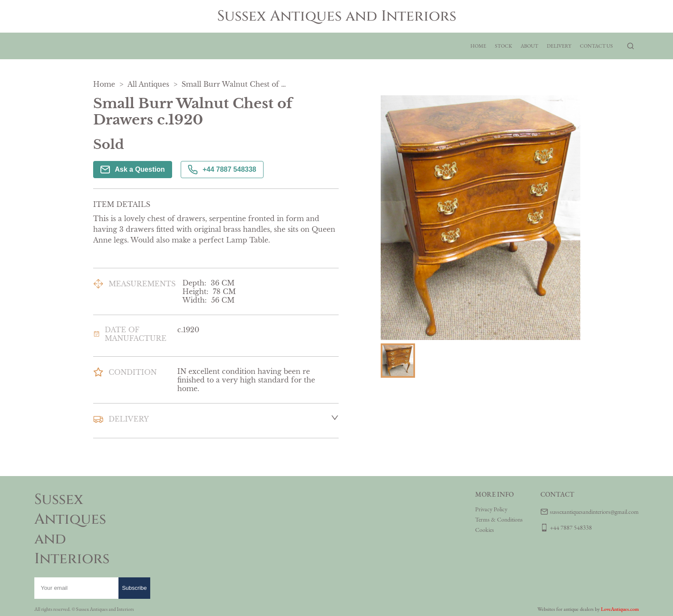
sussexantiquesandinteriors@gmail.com (594, 512)
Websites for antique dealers (565, 609)
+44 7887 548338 (222, 170)
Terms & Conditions (499, 519)
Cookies (485, 530)
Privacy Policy (491, 509)
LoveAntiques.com (620, 609)
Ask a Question (133, 170)
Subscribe (134, 588)
